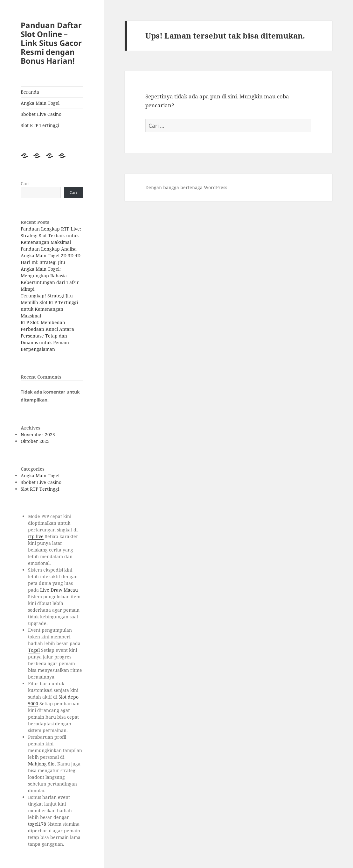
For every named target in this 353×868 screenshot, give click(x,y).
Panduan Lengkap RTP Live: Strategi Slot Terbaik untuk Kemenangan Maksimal (51, 235)
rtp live (36, 536)
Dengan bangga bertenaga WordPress (186, 187)
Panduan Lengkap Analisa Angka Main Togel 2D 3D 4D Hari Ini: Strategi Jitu (51, 256)
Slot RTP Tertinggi (40, 125)
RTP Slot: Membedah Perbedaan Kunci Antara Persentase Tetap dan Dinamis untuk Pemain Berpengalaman (47, 336)
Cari (25, 184)
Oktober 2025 (35, 441)
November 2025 (38, 434)
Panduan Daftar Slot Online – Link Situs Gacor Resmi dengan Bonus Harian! (51, 43)
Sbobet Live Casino (41, 114)
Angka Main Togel (40, 103)
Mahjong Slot (42, 764)
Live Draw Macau (59, 590)
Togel (34, 650)
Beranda (30, 92)
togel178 (37, 824)
